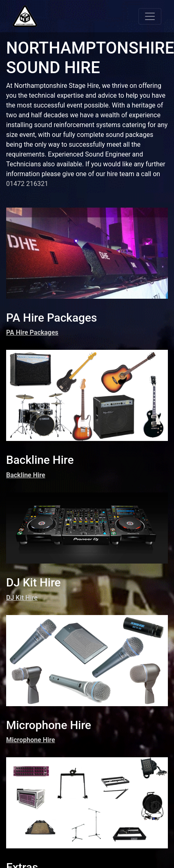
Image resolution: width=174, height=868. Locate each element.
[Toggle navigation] (150, 16)
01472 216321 (27, 184)
